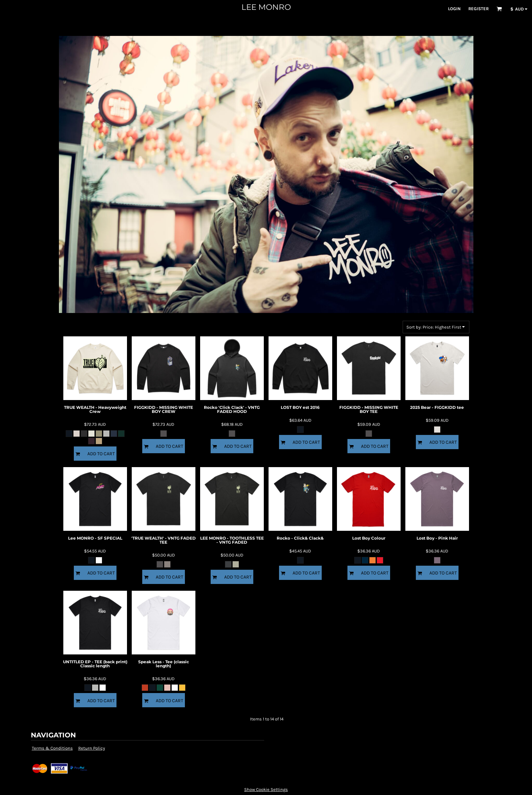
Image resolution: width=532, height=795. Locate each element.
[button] (499, 9)
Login (454, 9)
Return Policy (92, 748)
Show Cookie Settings (266, 789)
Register (478, 9)
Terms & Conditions (52, 748)
